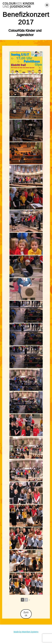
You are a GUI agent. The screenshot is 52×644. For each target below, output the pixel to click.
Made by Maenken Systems (26, 632)
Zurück (26, 614)
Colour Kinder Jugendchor (18, 5)
